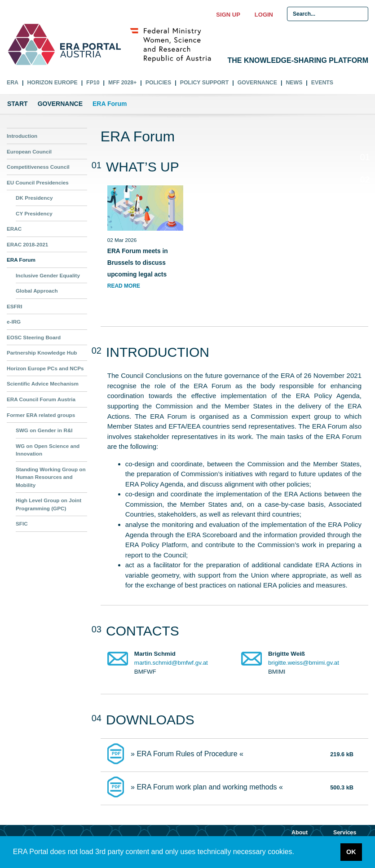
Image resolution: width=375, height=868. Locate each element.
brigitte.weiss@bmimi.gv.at (304, 663)
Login (264, 15)
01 (365, 157)
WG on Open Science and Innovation (48, 450)
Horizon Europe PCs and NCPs (45, 368)
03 (365, 203)
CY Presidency (34, 213)
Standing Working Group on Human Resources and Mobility (51, 477)
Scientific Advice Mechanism (43, 384)
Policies (158, 83)
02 (362, 181)
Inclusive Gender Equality (48, 275)
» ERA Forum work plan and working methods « (207, 787)
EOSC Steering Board (34, 337)
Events (322, 83)
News (294, 83)
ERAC (14, 229)
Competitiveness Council (38, 167)
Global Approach (37, 291)
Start (18, 104)
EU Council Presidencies (38, 182)
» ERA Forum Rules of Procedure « (187, 754)
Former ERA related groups (41, 415)
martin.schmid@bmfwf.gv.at (171, 663)
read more (124, 286)
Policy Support (205, 83)
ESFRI (14, 306)
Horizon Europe (52, 83)
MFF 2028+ (122, 83)
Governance (257, 83)
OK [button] (351, 852)
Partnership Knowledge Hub (42, 353)
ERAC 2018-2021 (27, 244)
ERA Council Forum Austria (41, 399)
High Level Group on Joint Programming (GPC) (49, 504)
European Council (29, 151)
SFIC (22, 524)
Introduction (22, 136)
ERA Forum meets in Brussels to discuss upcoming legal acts (138, 263)
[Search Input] (328, 14)
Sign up (228, 15)
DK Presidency (34, 198)
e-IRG (14, 322)
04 (365, 226)
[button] (297, 853)
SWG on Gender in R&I (44, 430)
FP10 (93, 83)
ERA (13, 83)
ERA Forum (21, 260)
